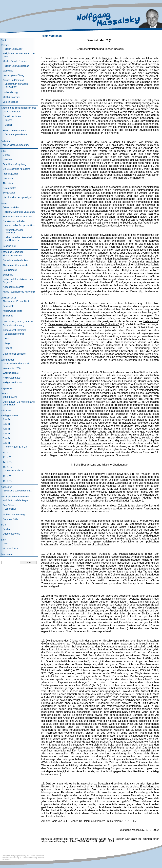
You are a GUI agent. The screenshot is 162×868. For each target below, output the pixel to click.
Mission (9, 125)
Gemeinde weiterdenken (15, 260)
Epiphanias (7, 388)
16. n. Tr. (7, 476)
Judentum (6, 141)
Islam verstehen (12, 207)
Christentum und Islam (14, 221)
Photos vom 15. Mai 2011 (16, 301)
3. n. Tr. (7, 424)
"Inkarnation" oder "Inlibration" (14, 231)
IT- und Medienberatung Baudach (32, 858)
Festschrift (8, 306)
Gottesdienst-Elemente (15, 330)
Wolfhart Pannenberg (14, 515)
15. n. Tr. (7, 467)
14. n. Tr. (7, 462)
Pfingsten (6, 411)
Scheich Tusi (9, 246)
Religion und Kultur (13, 49)
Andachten (7, 487)
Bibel (4, 151)
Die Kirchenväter (11, 112)
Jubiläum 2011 (9, 298)
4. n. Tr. (7, 429)
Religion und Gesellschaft (16, 66)
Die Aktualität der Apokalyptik (18, 197)
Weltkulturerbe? (11, 373)
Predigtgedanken (10, 416)
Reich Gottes (10, 188)
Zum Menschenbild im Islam (17, 217)
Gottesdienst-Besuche (14, 354)
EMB (3, 525)
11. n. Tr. (7, 457)
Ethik (4, 540)
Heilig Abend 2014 (12, 378)
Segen (8, 343)
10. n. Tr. (7, 452)
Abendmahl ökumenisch (15, 265)
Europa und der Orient (14, 131)
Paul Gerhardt (10, 270)
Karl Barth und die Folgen (16, 500)
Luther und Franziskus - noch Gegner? (18, 281)
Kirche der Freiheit (12, 256)
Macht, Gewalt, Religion (15, 61)
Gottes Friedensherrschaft (16, 364)
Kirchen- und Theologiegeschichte (18, 108)
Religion (5, 45)
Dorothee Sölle (10, 519)
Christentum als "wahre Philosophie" (17, 85)
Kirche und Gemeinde (12, 252)
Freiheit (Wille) (10, 174)
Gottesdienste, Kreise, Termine (17, 322)
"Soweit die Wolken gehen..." (18, 491)
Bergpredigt (9, 193)
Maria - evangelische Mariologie (19, 292)
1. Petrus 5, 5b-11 (14, 470)
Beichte (7, 529)
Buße (7, 339)
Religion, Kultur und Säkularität (19, 212)
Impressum (7, 554)
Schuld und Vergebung (15, 164)
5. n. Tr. (7, 434)
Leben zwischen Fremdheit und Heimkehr (18, 239)
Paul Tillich (8, 505)
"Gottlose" (8, 159)
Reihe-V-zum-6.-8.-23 (16, 447)
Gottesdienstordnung (14, 325)
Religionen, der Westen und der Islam (19, 55)
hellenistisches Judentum (16, 145)
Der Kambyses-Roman (16, 134)
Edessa (9, 120)
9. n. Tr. (7, 443)
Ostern (4, 393)
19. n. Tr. (7, 481)
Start (3, 40)
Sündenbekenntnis (14, 334)
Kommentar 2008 (12, 368)
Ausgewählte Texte (12, 311)
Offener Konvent (11, 534)
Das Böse (8, 178)
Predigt (8, 348)
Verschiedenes (10, 102)
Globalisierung (10, 92)
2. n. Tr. (7, 419)
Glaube (7, 155)
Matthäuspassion (12, 97)
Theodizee (8, 183)
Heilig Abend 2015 (12, 382)
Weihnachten (8, 360)
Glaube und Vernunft (13, 80)
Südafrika (8, 275)
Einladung (8, 316)
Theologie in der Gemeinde (15, 497)
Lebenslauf (10, 509)
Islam (4, 203)
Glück (6, 543)
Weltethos (8, 71)
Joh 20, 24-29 (10, 397)
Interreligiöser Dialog (13, 75)
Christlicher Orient (12, 116)
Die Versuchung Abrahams (17, 169)
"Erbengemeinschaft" (14, 287)
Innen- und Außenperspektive (20, 225)
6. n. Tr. (7, 438)
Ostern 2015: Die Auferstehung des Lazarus (19, 403)
